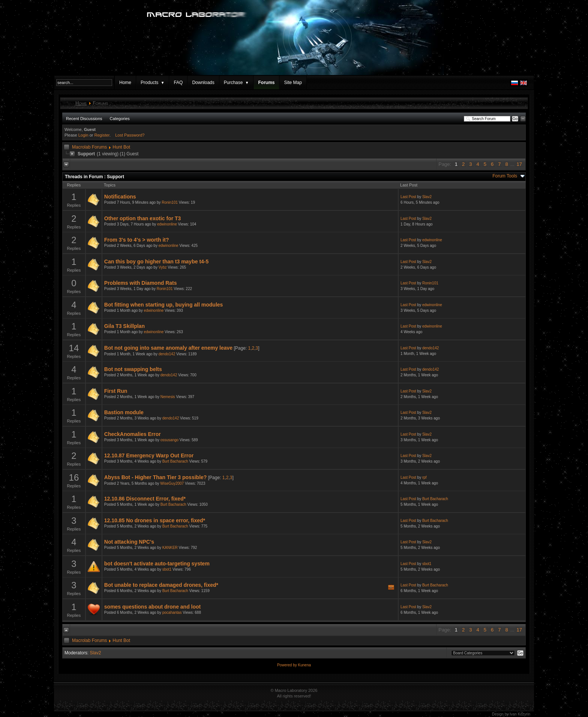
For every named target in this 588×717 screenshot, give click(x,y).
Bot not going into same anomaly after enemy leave (168, 348)
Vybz (163, 267)
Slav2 (427, 197)
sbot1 (167, 569)
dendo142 (167, 354)
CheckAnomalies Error (133, 434)
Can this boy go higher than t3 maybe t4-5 (156, 262)
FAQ (178, 83)
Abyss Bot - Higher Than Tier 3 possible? (156, 477)
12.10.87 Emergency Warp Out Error (149, 455)
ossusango (169, 440)
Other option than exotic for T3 (143, 218)
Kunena (304, 665)
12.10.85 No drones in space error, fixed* (155, 520)
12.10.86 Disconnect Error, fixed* (145, 499)
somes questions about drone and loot (152, 607)
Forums (266, 83)
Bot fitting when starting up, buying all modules (164, 305)
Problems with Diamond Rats (141, 283)
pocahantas (172, 613)
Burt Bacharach (175, 461)
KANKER (170, 548)
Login (83, 135)
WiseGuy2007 (172, 483)
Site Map (293, 83)
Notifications (120, 197)
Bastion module (124, 412)
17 (519, 164)
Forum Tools (505, 176)
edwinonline (167, 224)
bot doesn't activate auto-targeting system (157, 564)
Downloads (203, 83)
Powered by (288, 665)
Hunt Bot (121, 147)
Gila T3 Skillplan (124, 326)
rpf (424, 477)
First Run (116, 391)
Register (102, 135)
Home (125, 83)
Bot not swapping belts (133, 369)
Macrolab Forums (89, 147)
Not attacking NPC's (129, 542)
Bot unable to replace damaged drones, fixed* (161, 585)
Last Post (408, 197)
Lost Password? (130, 135)
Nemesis (168, 397)
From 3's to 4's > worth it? (137, 240)
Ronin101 (170, 202)
